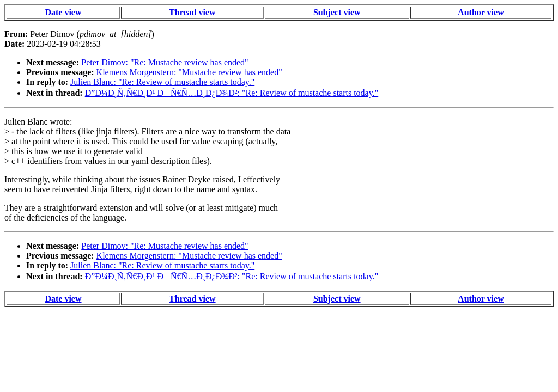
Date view (63, 12)
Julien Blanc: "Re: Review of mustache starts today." (162, 82)
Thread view (192, 12)
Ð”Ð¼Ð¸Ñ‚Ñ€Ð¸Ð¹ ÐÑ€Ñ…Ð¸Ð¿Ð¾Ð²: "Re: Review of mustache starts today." (232, 93)
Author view (481, 12)
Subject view (337, 12)
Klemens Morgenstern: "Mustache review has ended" (189, 72)
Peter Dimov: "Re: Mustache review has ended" (165, 62)
